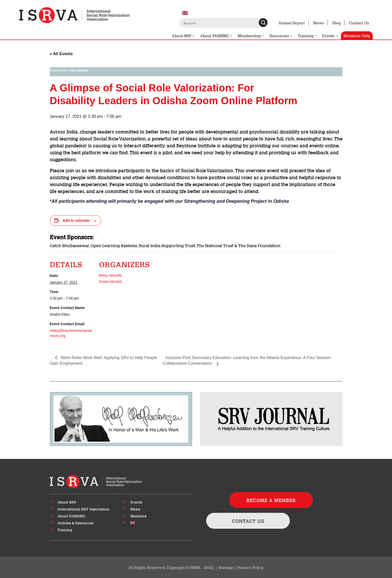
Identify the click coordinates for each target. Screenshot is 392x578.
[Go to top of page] (96, 481)
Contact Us (359, 23)
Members (138, 516)
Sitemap (226, 567)
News (319, 23)
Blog (337, 23)
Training (307, 36)
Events (330, 36)
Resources (281, 36)
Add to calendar (76, 220)
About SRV (184, 36)
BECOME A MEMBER (271, 500)
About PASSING (216, 36)
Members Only (357, 35)
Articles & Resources (75, 523)
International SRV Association (83, 509)
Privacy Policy (251, 567)
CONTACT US (248, 521)
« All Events (61, 54)
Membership (251, 36)
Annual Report (292, 23)
